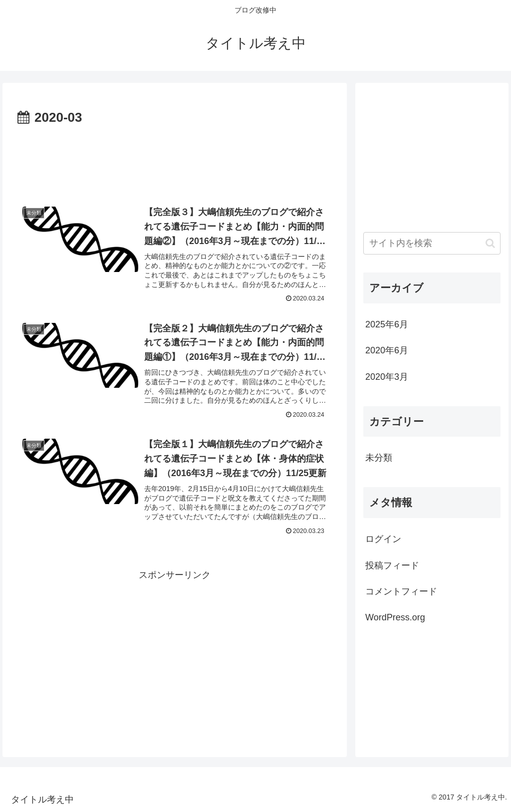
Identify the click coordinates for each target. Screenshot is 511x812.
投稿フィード (392, 565)
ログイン (383, 539)
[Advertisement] (175, 159)
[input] (432, 243)
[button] (490, 243)
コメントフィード (401, 591)
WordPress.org (395, 617)
